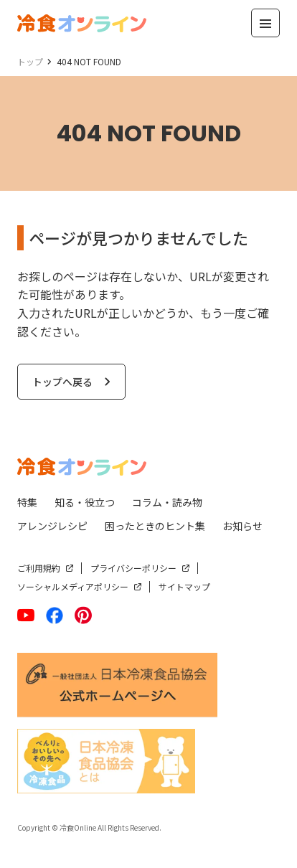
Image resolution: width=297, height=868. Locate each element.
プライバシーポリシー (133, 568)
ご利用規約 (39, 568)
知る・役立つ (85, 502)
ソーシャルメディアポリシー (73, 586)
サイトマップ (184, 586)
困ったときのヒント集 (155, 526)
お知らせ (242, 526)
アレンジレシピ (52, 526)
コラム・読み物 (167, 502)
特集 (27, 502)
